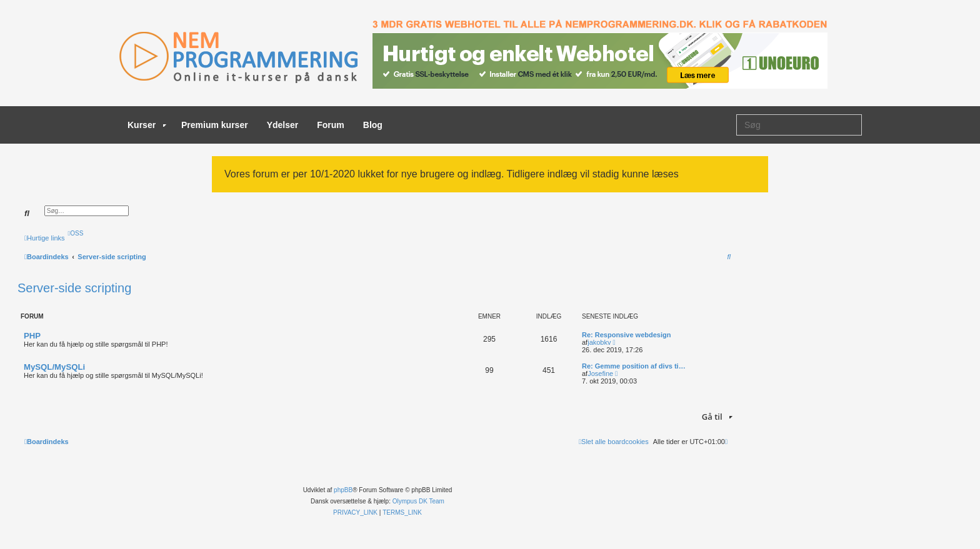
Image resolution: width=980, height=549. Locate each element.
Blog (373, 125)
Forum (331, 125)
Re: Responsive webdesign (626, 335)
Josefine (600, 373)
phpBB (343, 490)
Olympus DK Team (418, 501)
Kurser (147, 125)
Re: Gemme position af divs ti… (634, 366)
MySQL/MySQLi (54, 367)
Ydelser (283, 125)
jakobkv (599, 342)
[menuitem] (76, 233)
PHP (32, 336)
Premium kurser (215, 125)
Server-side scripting (74, 288)
